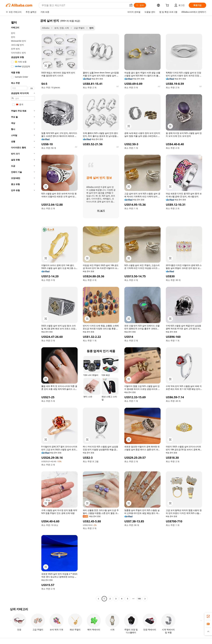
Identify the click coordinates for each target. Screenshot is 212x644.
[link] (208, 616)
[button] (131, 5)
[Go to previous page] (98, 599)
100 (139, 599)
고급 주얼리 (79, 28)
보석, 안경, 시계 (62, 28)
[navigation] (22, 310)
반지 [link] (91, 28)
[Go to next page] (145, 599)
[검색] (140, 5)
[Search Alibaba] (84, 5)
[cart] (168, 6)
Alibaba (46, 28)
